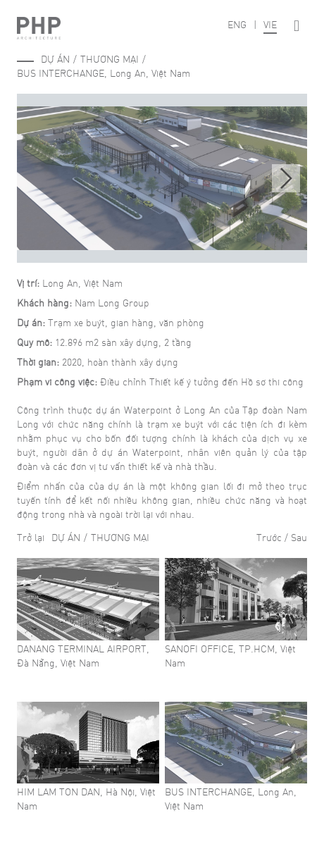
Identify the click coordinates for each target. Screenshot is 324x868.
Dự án (55, 58)
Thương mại (110, 58)
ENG (237, 24)
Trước (269, 537)
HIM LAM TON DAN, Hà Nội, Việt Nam (86, 798)
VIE (270, 24)
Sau (299, 537)
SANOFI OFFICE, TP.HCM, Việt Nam (230, 655)
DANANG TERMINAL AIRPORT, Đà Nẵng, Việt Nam (83, 655)
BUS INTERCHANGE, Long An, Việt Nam (104, 73)
